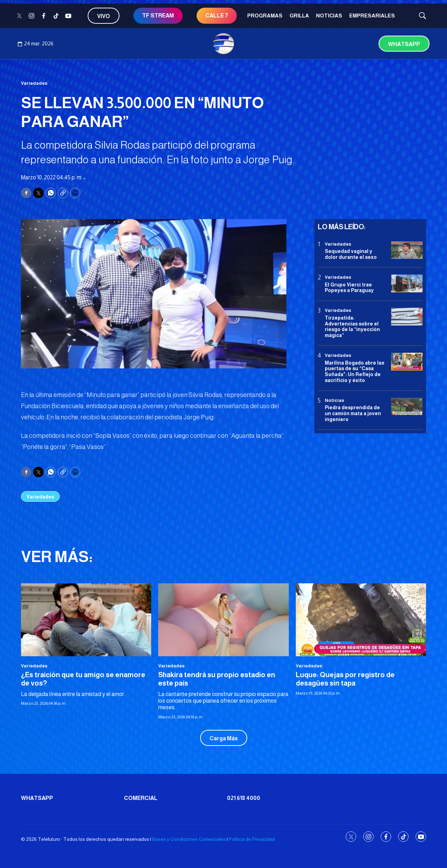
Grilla (299, 16)
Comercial (141, 798)
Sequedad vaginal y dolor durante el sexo (351, 254)
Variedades (34, 83)
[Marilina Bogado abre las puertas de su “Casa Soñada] (407, 362)
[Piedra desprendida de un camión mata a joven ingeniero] (407, 407)
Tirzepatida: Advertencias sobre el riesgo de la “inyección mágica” (352, 327)
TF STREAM (158, 16)
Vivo (104, 16)
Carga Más (224, 738)
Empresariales (372, 16)
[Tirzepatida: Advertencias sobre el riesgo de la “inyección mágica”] (407, 317)
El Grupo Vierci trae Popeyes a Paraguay (349, 288)
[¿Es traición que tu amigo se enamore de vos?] (86, 620)
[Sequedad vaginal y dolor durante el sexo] (407, 250)
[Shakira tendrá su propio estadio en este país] (223, 620)
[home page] (223, 44)
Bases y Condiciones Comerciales (189, 839)
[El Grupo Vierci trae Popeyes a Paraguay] (407, 283)
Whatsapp (404, 44)
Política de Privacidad (252, 839)
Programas (265, 16)
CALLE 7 (217, 16)
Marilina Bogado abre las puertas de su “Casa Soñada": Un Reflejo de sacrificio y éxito (354, 372)
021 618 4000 (244, 798)
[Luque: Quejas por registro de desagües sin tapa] (361, 620)
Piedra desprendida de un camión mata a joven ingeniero (353, 413)
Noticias (329, 16)
